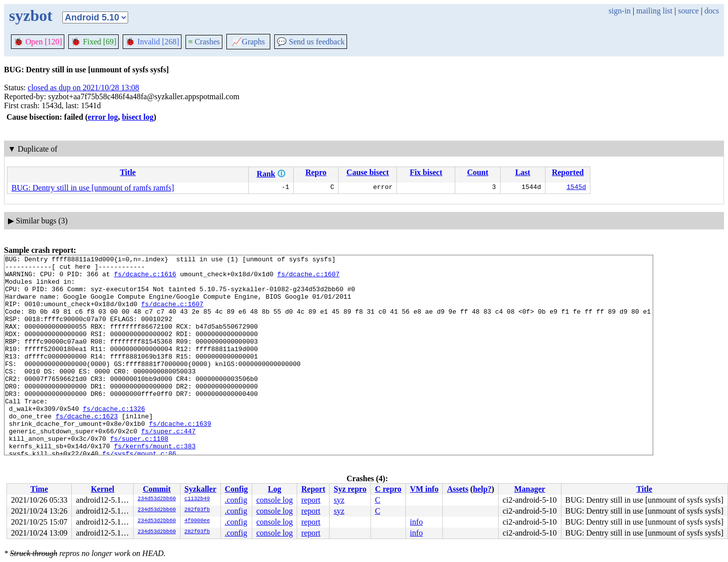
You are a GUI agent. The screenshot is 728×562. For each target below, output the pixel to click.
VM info (424, 489)
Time (39, 489)
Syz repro (350, 489)
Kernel (102, 489)
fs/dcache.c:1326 (114, 440)
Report (313, 489)
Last (523, 172)
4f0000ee (197, 521)
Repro (316, 172)
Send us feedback (311, 42)
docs (712, 11)
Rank (266, 174)
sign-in (619, 11)
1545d (576, 188)
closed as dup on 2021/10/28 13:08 (84, 88)
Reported (568, 172)
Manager (530, 489)
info (416, 522)
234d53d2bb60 (157, 499)
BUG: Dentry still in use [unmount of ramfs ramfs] (93, 188)
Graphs (248, 42)
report (311, 500)
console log (274, 500)
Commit (157, 489)
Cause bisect (368, 172)
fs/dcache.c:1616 (145, 278)
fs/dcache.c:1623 (87, 449)
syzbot (31, 15)
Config (236, 489)
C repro (388, 489)
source (689, 11)
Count (478, 172)
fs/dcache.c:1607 (308, 278)
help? (482, 489)
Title (128, 172)
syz (339, 500)
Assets (457, 489)
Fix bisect (426, 172)
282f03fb (197, 510)
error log (103, 117)
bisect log (138, 117)
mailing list (654, 11)
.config (236, 500)
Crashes (204, 42)
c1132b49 (197, 499)
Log (274, 489)
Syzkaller (200, 489)
